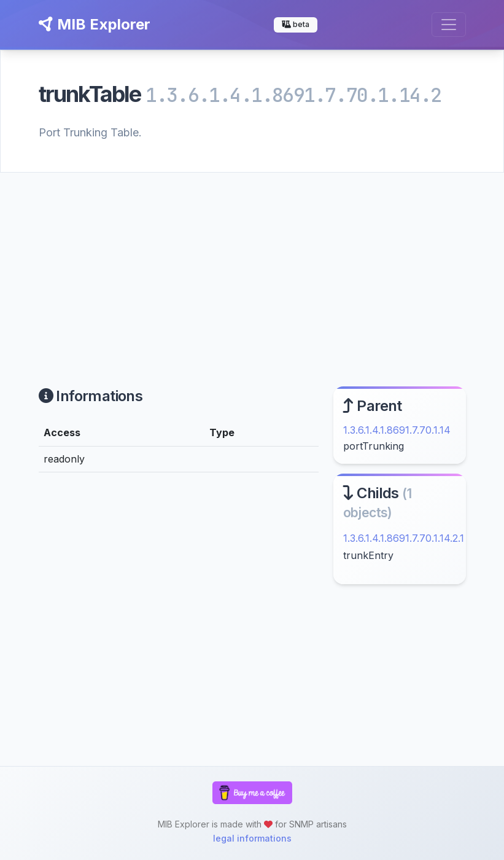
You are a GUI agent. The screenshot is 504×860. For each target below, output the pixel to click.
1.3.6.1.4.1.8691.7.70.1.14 (397, 430)
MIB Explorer (95, 24)
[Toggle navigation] (449, 25)
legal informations (252, 838)
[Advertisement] (252, 265)
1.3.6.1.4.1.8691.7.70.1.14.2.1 (404, 538)
